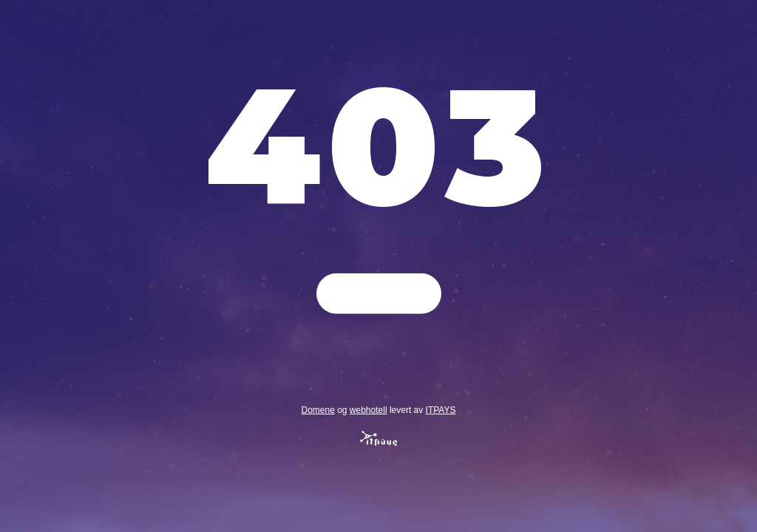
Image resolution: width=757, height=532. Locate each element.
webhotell (369, 409)
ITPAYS (441, 409)
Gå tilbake (379, 293)
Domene (318, 409)
